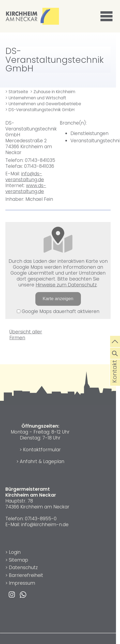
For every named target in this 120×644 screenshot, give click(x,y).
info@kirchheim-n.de (45, 525)
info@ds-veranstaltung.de (25, 177)
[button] (107, 16)
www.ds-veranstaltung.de (26, 188)
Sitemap (18, 560)
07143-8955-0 (41, 519)
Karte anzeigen (58, 299)
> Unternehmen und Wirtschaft (36, 98)
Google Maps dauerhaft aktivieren (58, 311)
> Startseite (17, 92)
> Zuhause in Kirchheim (53, 92)
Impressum (22, 583)
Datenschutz (23, 567)
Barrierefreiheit (26, 575)
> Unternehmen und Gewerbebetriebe (43, 104)
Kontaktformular (42, 450)
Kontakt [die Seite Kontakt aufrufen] (115, 380)
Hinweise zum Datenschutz (66, 285)
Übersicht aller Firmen (26, 335)
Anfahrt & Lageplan (42, 461)
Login (15, 552)
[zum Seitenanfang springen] (115, 341)
